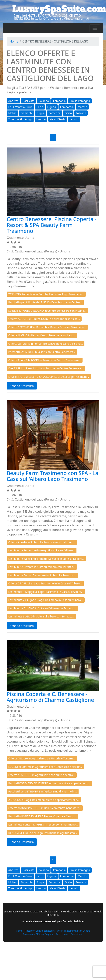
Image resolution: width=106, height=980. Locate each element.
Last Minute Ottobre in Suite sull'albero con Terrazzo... (42, 567)
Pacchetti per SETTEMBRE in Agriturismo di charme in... (43, 791)
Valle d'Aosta (58, 119)
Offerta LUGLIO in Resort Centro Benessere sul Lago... (42, 335)
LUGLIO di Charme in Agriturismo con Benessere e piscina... (45, 767)
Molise (12, 113)
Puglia (41, 113)
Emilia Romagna (80, 101)
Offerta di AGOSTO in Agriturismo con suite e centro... (42, 775)
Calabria (44, 101)
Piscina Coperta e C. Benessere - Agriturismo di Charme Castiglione (50, 697)
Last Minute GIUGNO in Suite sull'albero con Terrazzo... (42, 608)
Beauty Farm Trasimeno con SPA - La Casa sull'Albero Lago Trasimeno (52, 476)
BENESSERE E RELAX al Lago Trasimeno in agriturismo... (43, 833)
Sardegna (55, 113)
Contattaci (76, 934)
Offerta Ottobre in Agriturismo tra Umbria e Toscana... (42, 758)
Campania (59, 101)
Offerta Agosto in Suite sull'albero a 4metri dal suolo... (42, 542)
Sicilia (68, 113)
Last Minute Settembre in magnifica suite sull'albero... (42, 550)
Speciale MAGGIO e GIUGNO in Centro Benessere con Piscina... (47, 311)
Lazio (40, 107)
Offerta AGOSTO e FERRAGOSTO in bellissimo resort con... (44, 319)
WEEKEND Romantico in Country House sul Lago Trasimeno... (46, 294)
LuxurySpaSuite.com (59, 9)
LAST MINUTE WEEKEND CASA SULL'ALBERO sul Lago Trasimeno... (49, 377)
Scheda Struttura (22, 386)
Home (14, 41)
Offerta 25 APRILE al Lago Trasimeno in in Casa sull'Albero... (45, 583)
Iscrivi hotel (62, 934)
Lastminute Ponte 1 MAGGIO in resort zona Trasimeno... (43, 824)
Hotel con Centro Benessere (40, 931)
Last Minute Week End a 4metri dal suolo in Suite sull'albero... (46, 559)
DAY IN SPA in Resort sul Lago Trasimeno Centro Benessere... (46, 368)
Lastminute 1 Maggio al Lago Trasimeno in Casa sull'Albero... (46, 592)
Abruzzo (13, 101)
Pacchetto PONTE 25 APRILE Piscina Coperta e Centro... (42, 816)
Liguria (52, 107)
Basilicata (29, 101)
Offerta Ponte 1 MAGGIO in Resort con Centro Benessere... (45, 360)
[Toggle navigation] (95, 28)
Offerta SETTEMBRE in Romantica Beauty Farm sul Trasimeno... (47, 327)
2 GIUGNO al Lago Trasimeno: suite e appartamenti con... (44, 800)
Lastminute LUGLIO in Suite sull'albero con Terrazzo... (41, 616)
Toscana (81, 113)
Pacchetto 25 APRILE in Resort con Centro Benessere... (42, 352)
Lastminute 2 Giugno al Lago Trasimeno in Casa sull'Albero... (46, 600)
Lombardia (67, 107)
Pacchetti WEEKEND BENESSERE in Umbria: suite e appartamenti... (49, 783)
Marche (82, 107)
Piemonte (27, 113)
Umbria (41, 119)
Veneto (74, 119)
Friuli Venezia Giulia (20, 107)
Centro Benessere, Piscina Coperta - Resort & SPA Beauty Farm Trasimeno (52, 225)
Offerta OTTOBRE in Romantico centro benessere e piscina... (46, 344)
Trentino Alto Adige (20, 119)
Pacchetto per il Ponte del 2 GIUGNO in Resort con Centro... (45, 302)
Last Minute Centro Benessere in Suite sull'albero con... (42, 575)
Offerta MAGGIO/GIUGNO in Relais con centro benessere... (45, 808)
